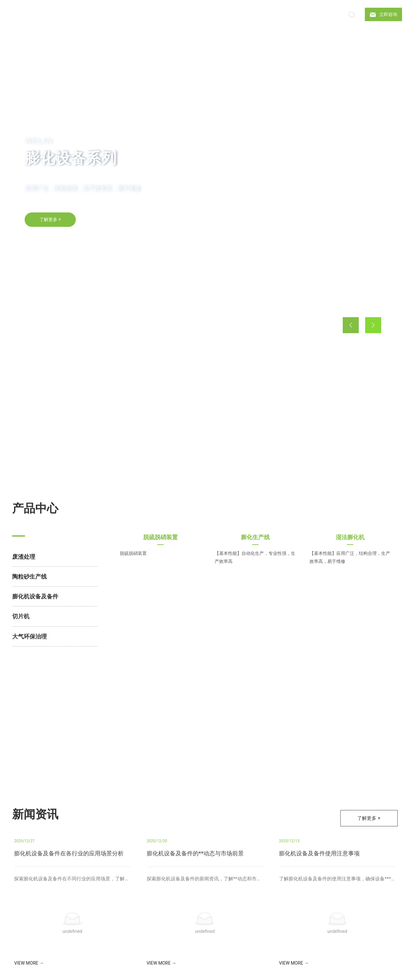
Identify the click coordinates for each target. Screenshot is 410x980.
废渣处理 (24, 557)
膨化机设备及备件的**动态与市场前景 (195, 853)
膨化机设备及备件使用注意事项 (319, 853)
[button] (45, 328)
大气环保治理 (29, 636)
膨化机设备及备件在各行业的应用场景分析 (69, 853)
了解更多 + (50, 222)
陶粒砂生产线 (29, 576)
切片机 (21, 616)
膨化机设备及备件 (35, 596)
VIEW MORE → (29, 963)
